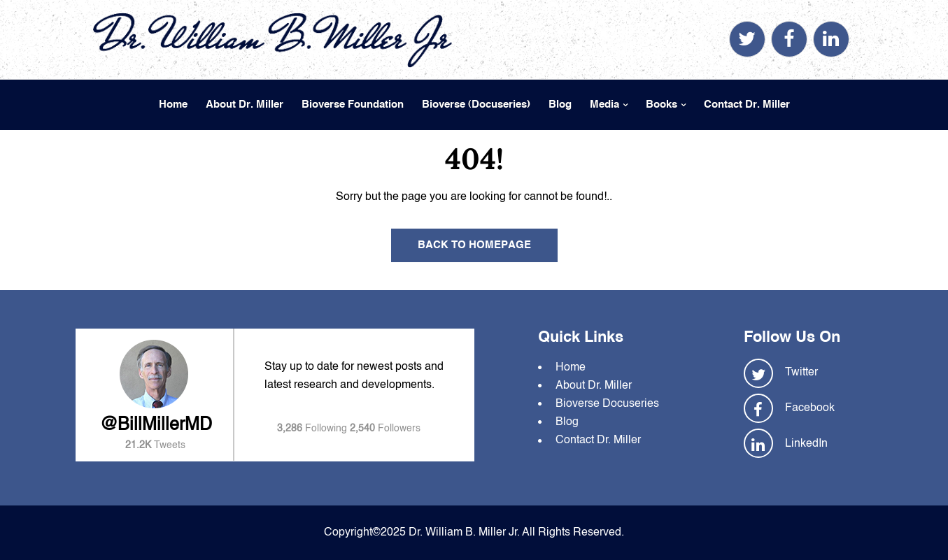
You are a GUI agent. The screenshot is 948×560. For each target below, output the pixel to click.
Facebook (810, 408)
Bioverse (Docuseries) (476, 105)
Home (173, 105)
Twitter (801, 373)
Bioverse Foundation (353, 105)
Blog (560, 105)
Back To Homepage (474, 245)
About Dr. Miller (245, 105)
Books (662, 105)
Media (604, 105)
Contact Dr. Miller (747, 105)
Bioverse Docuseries (607, 404)
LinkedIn (806, 444)
